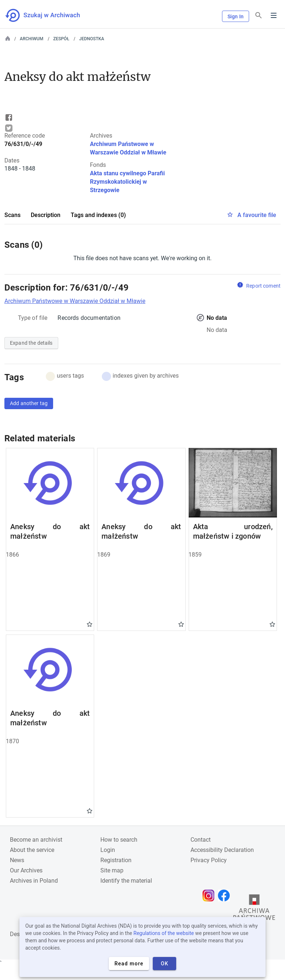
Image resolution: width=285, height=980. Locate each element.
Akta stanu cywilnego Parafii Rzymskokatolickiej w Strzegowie (127, 182)
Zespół (61, 39)
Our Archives (26, 870)
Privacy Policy (209, 860)
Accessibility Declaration (222, 850)
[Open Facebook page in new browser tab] (226, 895)
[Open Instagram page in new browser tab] (210, 895)
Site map (112, 870)
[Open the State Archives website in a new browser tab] (254, 909)
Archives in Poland (34, 881)
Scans (12, 215)
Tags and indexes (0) (98, 215)
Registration (116, 860)
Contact (201, 840)
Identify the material (126, 881)
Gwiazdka (90, 624)
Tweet (9, 128)
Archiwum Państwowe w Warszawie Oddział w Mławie (75, 301)
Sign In (236, 16)
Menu (274, 15)
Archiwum (32, 39)
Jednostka (92, 39)
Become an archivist (36, 840)
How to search (119, 840)
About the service (32, 850)
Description (46, 215)
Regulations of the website (164, 933)
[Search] (259, 16)
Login (108, 850)
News (17, 860)
